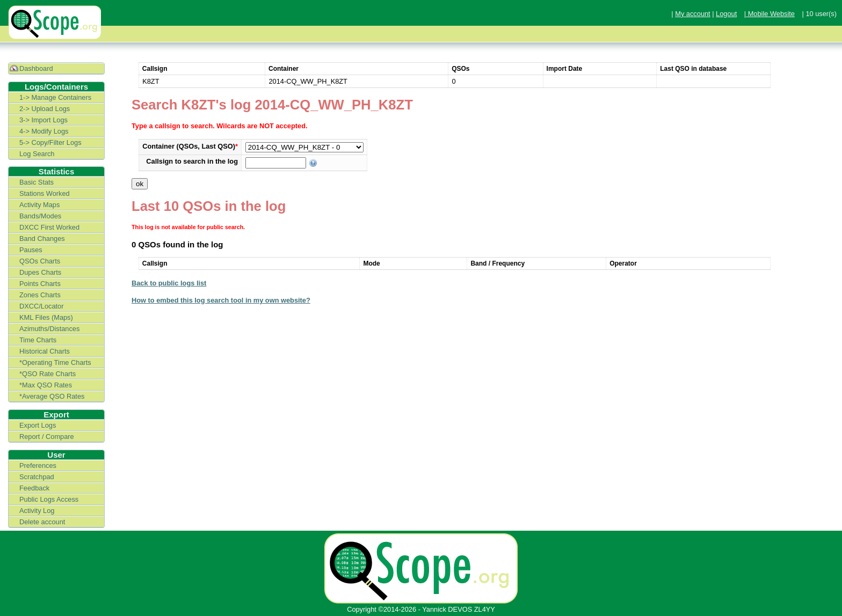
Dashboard (36, 68)
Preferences (38, 465)
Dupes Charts (40, 272)
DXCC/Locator (42, 306)
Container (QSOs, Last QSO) (190, 146)
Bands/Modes (40, 216)
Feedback (34, 488)
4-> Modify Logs (44, 131)
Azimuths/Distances (49, 329)
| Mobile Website (770, 14)
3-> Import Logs (43, 120)
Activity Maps (39, 205)
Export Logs (38, 425)
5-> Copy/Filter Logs (50, 142)
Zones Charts (40, 295)
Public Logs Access (49, 499)
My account (692, 14)
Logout (726, 14)
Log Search (37, 154)
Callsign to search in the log (192, 161)
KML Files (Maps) (46, 317)
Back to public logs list (169, 283)
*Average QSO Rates (52, 396)
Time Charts (38, 340)
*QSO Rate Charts (48, 374)
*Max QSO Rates (46, 385)
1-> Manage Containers (55, 97)
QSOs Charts (40, 261)
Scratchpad (37, 477)
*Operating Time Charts (55, 362)
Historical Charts (45, 351)
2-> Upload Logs (45, 109)
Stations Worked (45, 193)
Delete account (42, 522)
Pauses (31, 250)
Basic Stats (37, 182)
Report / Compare (47, 437)
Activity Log (37, 511)
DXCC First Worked (49, 227)
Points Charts (40, 284)
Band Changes (42, 239)
